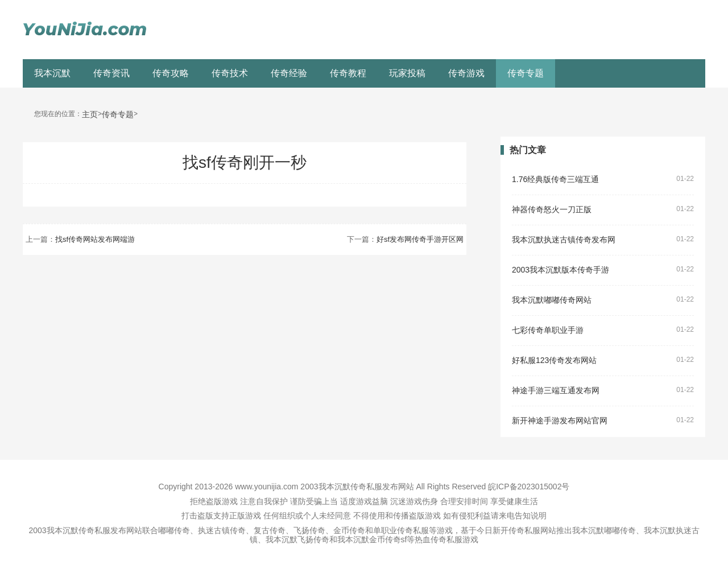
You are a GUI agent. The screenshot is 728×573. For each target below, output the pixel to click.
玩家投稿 (407, 73)
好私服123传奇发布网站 (554, 360)
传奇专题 (526, 73)
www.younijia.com (266, 487)
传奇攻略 (171, 73)
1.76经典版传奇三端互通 (555, 180)
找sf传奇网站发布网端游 (95, 239)
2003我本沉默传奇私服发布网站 (357, 487)
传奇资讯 (111, 73)
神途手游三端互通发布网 (556, 391)
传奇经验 (289, 73)
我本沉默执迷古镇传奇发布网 (564, 240)
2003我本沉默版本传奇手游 (561, 270)
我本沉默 (52, 73)
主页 (90, 115)
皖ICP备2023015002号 (529, 487)
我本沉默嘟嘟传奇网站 (552, 300)
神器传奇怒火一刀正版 (552, 210)
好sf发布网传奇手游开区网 (420, 239)
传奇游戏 (466, 73)
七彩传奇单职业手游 (548, 330)
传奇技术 (230, 73)
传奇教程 (348, 73)
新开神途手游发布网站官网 (560, 421)
